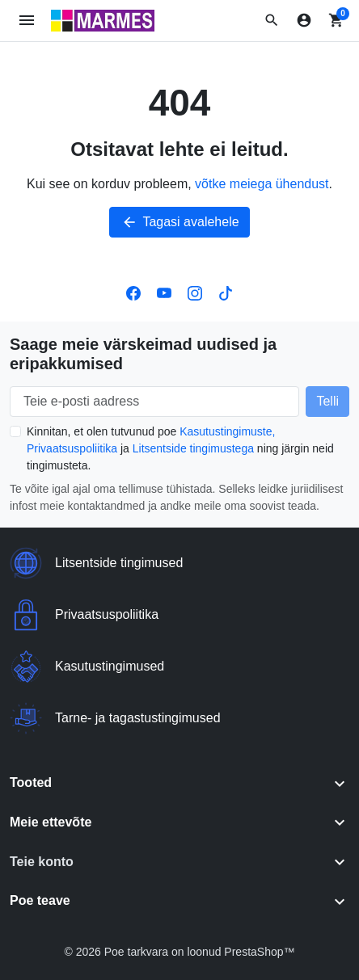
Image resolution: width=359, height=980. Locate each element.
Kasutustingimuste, (227, 431)
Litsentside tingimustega (193, 448)
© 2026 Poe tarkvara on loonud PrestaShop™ (179, 952)
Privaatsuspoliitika (72, 448)
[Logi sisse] (304, 20)
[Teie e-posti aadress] (154, 402)
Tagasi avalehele (179, 222)
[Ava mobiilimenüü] (27, 21)
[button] (272, 20)
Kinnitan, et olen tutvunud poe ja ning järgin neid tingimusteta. (180, 448)
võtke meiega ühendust (262, 184)
